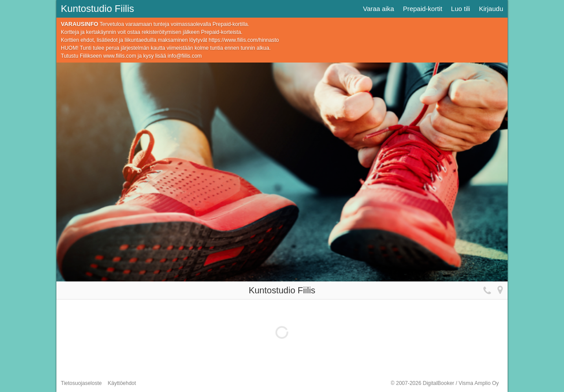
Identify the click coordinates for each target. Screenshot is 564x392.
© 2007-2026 (445, 383)
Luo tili (461, 9)
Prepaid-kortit (422, 9)
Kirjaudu (491, 9)
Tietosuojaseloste (81, 383)
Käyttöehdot (122, 383)
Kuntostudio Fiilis (97, 9)
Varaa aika (379, 9)
